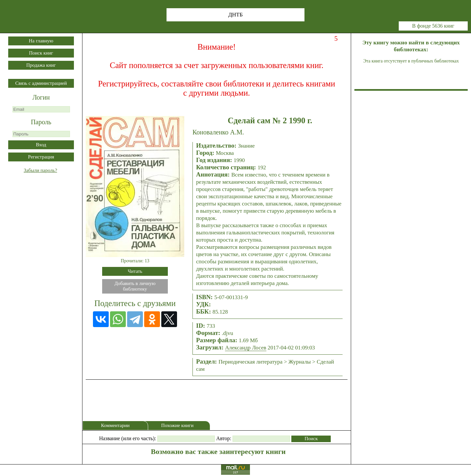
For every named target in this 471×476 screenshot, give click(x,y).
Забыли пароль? (40, 170)
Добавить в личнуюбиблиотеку (135, 286)
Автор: (224, 438)
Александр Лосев (246, 348)
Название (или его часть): (128, 438)
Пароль (41, 122)
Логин (41, 97)
